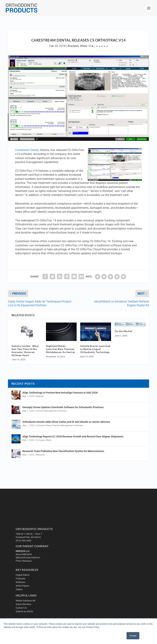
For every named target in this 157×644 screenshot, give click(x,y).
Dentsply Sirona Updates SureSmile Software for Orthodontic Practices (63, 407)
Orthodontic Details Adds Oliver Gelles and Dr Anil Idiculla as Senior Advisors (66, 422)
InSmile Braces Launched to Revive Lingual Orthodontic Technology (95, 349)
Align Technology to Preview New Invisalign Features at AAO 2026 (60, 393)
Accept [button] (133, 636)
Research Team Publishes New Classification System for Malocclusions (63, 451)
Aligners (40, 396)
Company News (44, 425)
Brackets (73, 46)
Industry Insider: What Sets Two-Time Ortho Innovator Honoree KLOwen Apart (25, 350)
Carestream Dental (27, 150)
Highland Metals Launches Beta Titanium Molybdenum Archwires (60, 349)
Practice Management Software (51, 411)
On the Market (123, 331)
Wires (84, 46)
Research (40, 455)
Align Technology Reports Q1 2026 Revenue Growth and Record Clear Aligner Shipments (73, 436)
